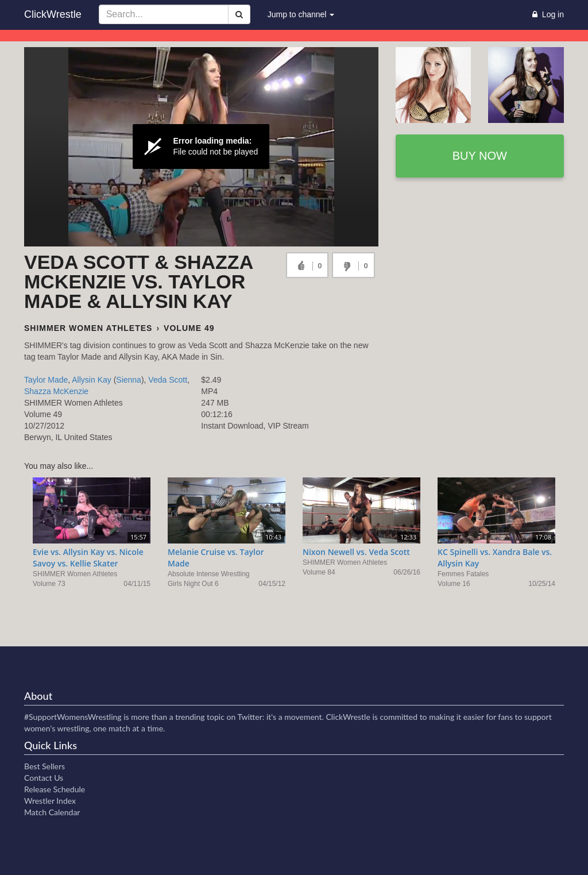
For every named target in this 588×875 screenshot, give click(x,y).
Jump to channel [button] (301, 14)
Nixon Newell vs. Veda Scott (356, 552)
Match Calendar (52, 812)
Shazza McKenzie (56, 391)
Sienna (129, 380)
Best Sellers (45, 766)
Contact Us (44, 778)
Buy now (480, 156)
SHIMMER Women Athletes (88, 328)
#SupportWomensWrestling (73, 717)
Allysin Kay (91, 380)
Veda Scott (168, 380)
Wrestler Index (50, 801)
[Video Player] (201, 147)
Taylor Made (46, 380)
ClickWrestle (53, 14)
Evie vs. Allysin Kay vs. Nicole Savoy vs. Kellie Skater (88, 558)
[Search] (239, 14)
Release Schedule (55, 789)
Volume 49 (189, 328)
